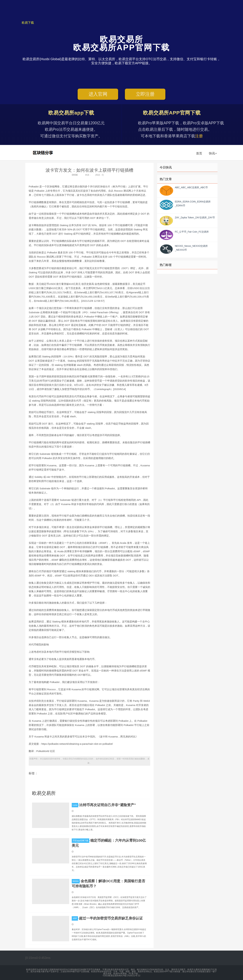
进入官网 (98, 95)
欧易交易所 (43, 153)
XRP (75, 918)
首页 (199, 153)
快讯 (213, 153)
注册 (203, 136)
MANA (76, 881)
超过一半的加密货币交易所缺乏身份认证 (111, 918)
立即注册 (145, 95)
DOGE (75, 175)
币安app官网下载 (81, 841)
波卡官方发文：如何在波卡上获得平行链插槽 (89, 170)
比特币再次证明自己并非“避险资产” (108, 805)
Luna (76, 805)
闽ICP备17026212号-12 (130, 976)
